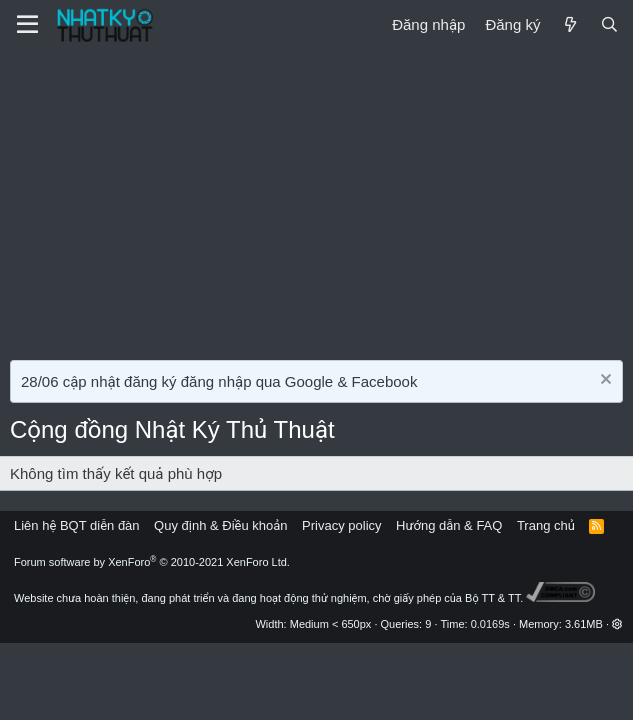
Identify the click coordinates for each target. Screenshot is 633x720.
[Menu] (27, 25)
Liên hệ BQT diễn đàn (77, 525)
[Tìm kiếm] (609, 24)
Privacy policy (341, 525)
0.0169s (490, 624)
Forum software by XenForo (152, 562)
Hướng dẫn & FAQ (449, 525)
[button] (617, 624)
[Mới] (569, 24)
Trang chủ (546, 525)
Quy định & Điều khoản (220, 525)
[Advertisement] (316, 200)
